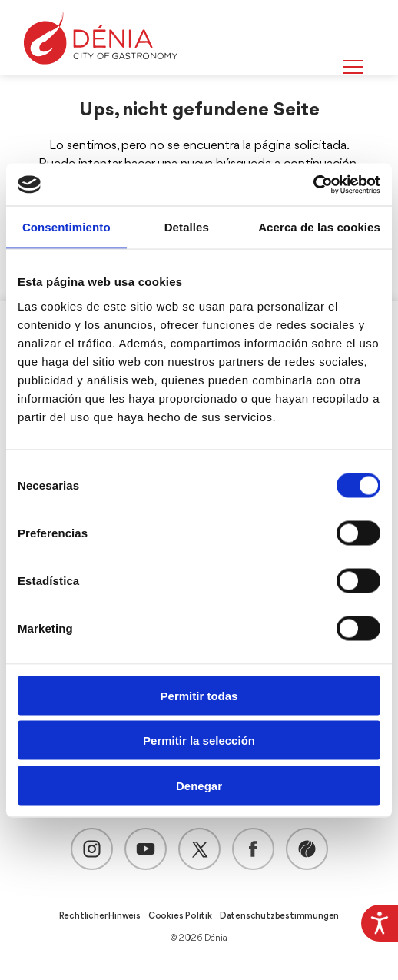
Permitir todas (199, 695)
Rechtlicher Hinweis (100, 916)
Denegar (199, 785)
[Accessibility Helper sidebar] (380, 923)
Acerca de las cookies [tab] (319, 227)
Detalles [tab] (187, 227)
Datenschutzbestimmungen (279, 916)
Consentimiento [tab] (66, 227)
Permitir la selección (199, 741)
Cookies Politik (180, 916)
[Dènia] (101, 38)
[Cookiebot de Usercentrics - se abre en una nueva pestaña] (313, 184)
